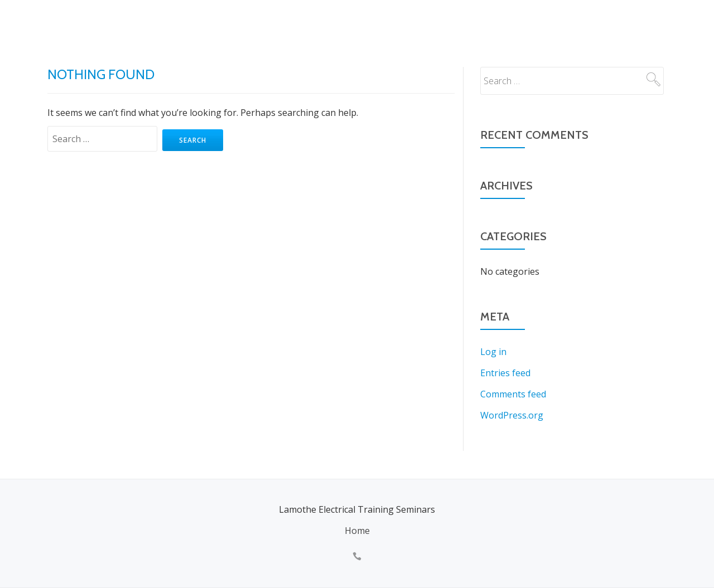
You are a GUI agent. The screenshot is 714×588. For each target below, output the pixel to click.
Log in (493, 352)
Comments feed (513, 394)
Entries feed (505, 373)
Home (357, 531)
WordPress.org (512, 415)
